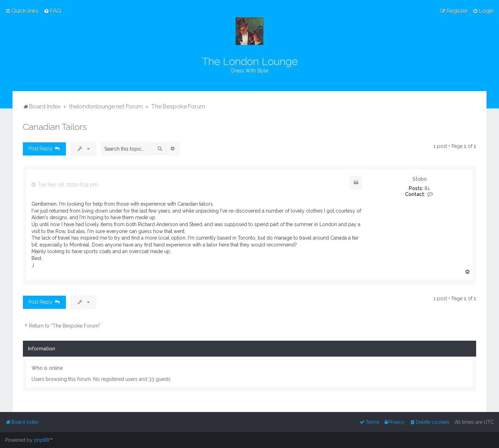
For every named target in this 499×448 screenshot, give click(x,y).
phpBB (42, 440)
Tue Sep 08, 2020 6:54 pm (65, 185)
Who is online (47, 368)
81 (427, 188)
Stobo (420, 179)
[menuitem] (52, 11)
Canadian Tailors (55, 127)
